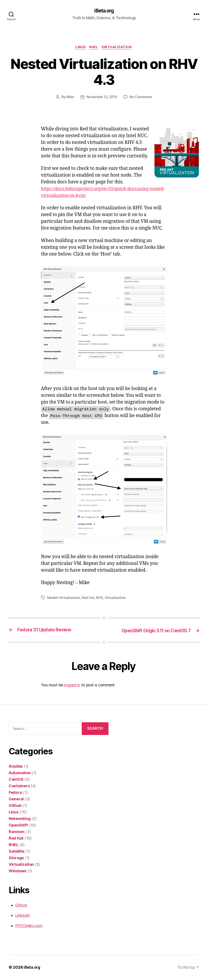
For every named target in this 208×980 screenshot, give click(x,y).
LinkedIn (23, 916)
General (16, 799)
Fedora (15, 793)
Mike (69, 98)
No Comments (142, 98)
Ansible (16, 767)
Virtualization (118, 48)
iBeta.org (104, 11)
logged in (72, 685)
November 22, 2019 (102, 98)
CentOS (16, 780)
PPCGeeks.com (29, 926)
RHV (100, 598)
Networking (20, 819)
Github (15, 806)
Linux (80, 48)
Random (17, 832)
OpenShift (18, 826)
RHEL (94, 48)
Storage (16, 858)
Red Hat (89, 598)
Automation (20, 773)
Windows (17, 871)
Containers (19, 786)
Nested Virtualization (64, 598)
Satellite (17, 852)
